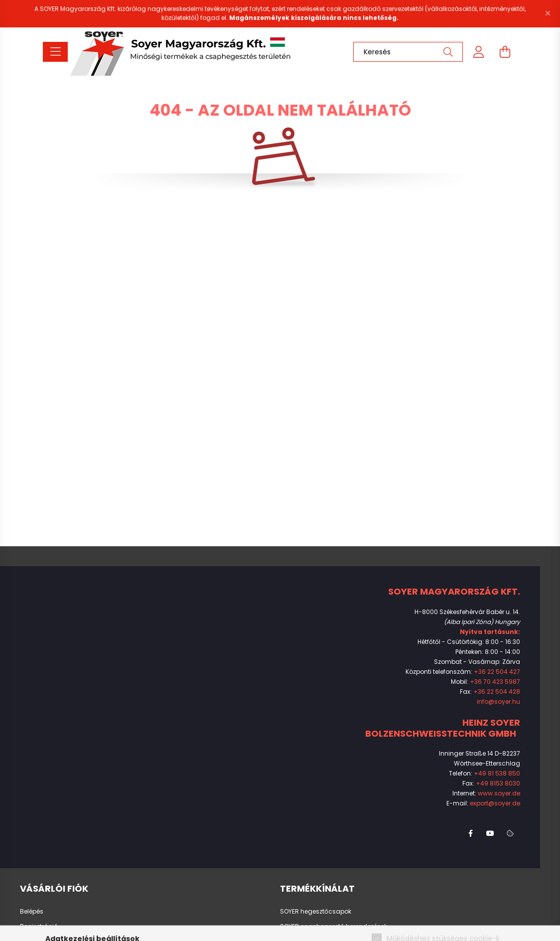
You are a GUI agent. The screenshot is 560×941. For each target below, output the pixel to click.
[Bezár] (548, 13)
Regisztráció (39, 927)
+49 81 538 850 (497, 773)
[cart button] (505, 52)
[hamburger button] (55, 52)
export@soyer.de (495, 803)
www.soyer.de (499, 793)
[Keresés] (408, 52)
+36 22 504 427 (497, 672)
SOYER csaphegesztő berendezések (334, 927)
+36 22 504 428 (497, 692)
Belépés (32, 912)
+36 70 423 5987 (495, 682)
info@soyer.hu (498, 702)
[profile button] (479, 52)
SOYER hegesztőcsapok (316, 912)
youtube (490, 833)
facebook (470, 833)
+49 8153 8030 (498, 783)
